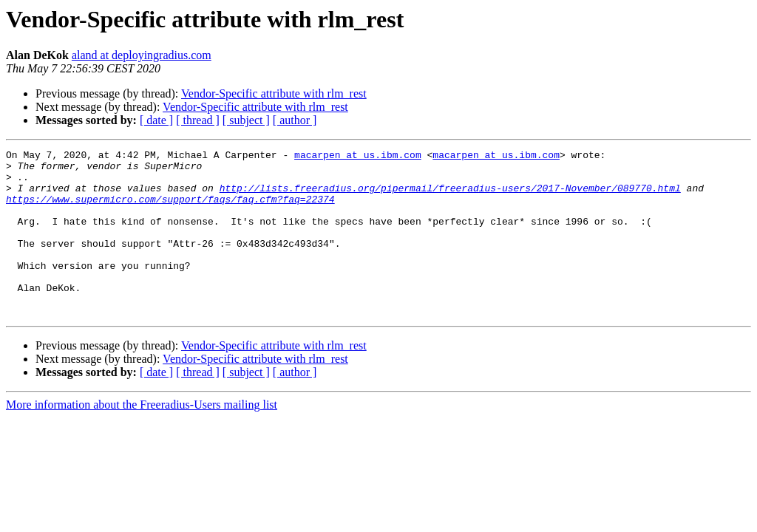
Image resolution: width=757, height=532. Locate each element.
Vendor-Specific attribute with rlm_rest (274, 93)
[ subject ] (246, 120)
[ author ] (295, 120)
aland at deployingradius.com (142, 55)
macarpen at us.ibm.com (358, 157)
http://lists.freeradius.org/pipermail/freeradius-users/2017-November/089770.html (450, 197)
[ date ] (156, 120)
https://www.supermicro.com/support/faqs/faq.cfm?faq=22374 (170, 210)
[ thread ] (198, 120)
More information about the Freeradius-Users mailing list (142, 438)
